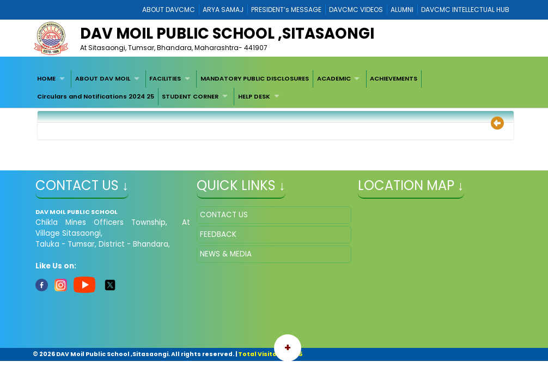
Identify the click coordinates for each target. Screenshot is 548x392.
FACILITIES (165, 78)
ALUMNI (402, 10)
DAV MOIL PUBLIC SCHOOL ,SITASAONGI (227, 33)
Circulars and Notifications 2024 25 (96, 96)
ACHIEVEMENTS (394, 78)
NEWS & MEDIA (226, 254)
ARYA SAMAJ (223, 10)
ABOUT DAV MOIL (103, 78)
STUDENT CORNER (190, 96)
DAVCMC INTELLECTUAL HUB (465, 10)
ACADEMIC (334, 78)
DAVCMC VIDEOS (356, 10)
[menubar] (274, 88)
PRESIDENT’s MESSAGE (286, 10)
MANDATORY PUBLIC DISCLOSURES (255, 78)
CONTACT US (224, 215)
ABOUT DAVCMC (169, 10)
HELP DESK (254, 96)
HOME (46, 78)
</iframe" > (435, 261)
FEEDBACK (218, 234)
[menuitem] (52, 79)
